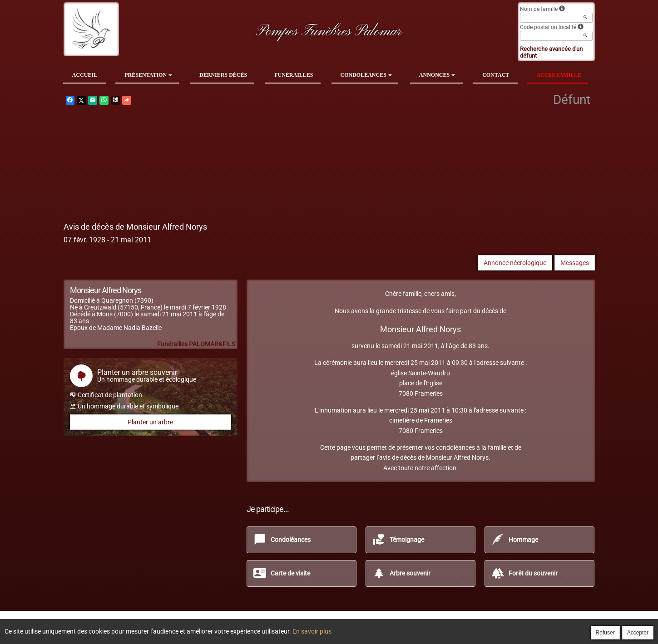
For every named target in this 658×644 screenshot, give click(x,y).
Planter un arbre (150, 422)
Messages (575, 263)
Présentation (148, 75)
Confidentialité (327, 627)
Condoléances (366, 75)
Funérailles (294, 75)
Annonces (437, 75)
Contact (496, 75)
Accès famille (559, 75)
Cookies (363, 627)
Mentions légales (402, 627)
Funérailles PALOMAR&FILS (196, 344)
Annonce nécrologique (515, 263)
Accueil (85, 75)
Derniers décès (223, 75)
